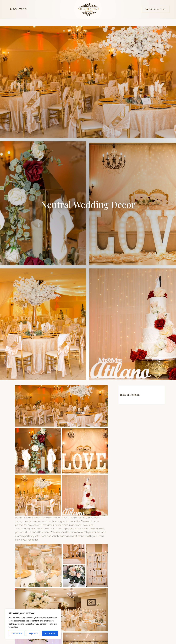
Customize (17, 633)
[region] (33, 624)
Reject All (33, 633)
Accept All (50, 633)
